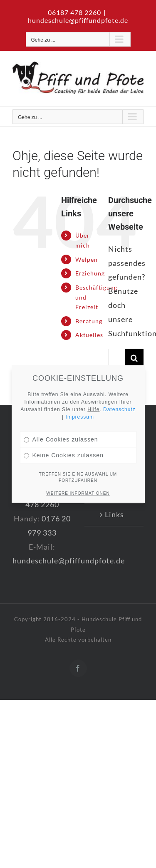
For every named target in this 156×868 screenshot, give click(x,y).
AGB (114, 491)
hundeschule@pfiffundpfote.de (78, 20)
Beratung (89, 321)
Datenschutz (119, 390)
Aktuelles (89, 335)
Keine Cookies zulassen (64, 436)
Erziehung (90, 273)
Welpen (87, 259)
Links (114, 514)
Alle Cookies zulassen (61, 420)
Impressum (80, 397)
